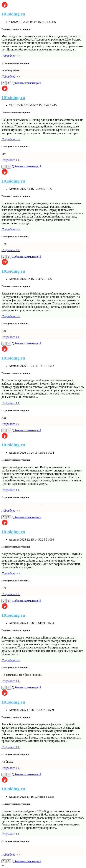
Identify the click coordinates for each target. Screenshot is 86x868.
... (3, 865)
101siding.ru (13, 14)
